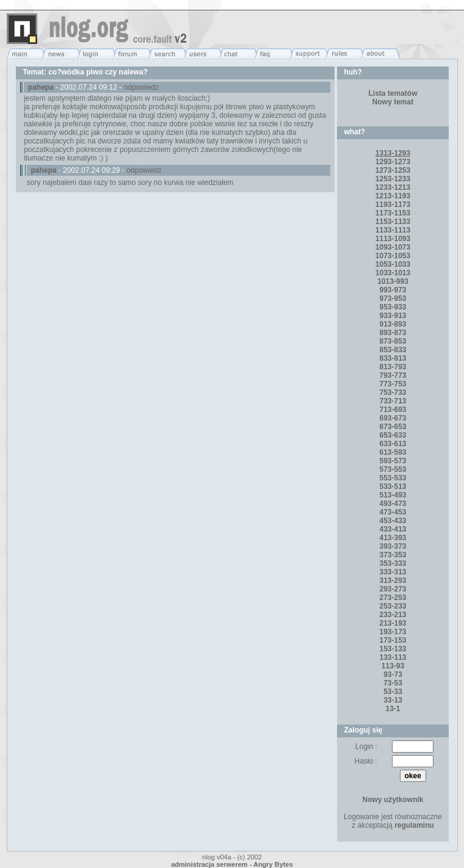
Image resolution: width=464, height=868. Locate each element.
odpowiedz (141, 87)
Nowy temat (393, 102)
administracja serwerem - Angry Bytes (232, 864)
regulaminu (414, 825)
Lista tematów (393, 93)
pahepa (41, 87)
